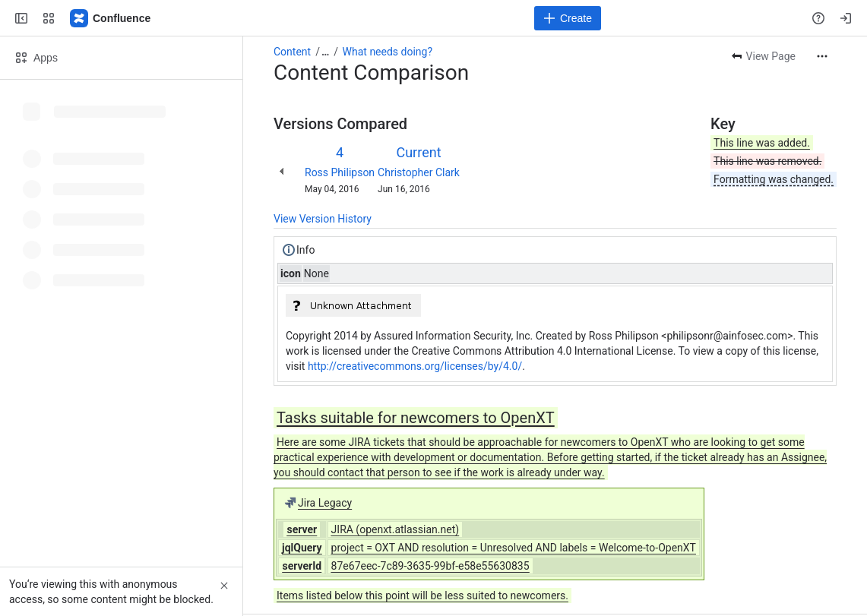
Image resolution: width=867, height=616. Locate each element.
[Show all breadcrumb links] (325, 52)
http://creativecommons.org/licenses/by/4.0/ (415, 366)
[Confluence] (111, 18)
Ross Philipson (340, 172)
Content (292, 52)
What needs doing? (388, 52)
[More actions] (822, 56)
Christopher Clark (419, 172)
